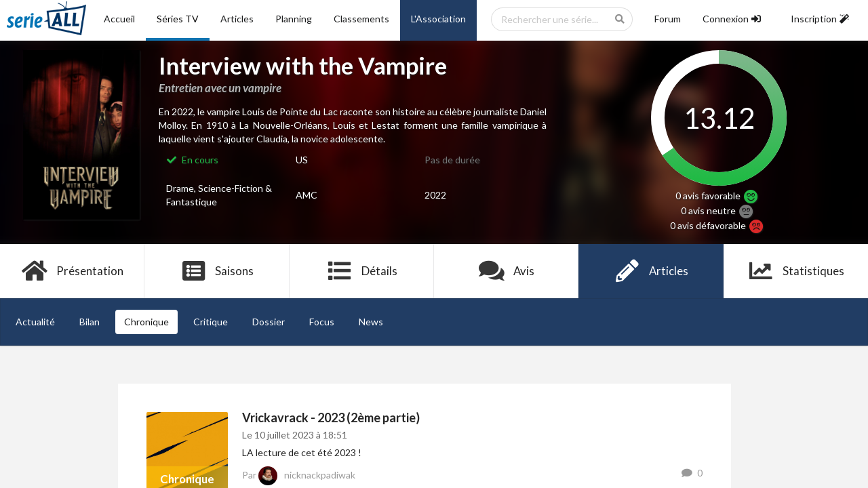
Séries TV (178, 19)
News (371, 322)
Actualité (35, 322)
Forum (668, 19)
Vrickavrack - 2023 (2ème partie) (331, 418)
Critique (211, 322)
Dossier (269, 322)
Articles (237, 19)
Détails (362, 271)
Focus (322, 322)
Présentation (72, 271)
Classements (361, 19)
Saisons (217, 271)
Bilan (90, 322)
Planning (294, 19)
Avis (506, 271)
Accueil (119, 19)
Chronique (146, 322)
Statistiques (796, 271)
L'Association (438, 19)
